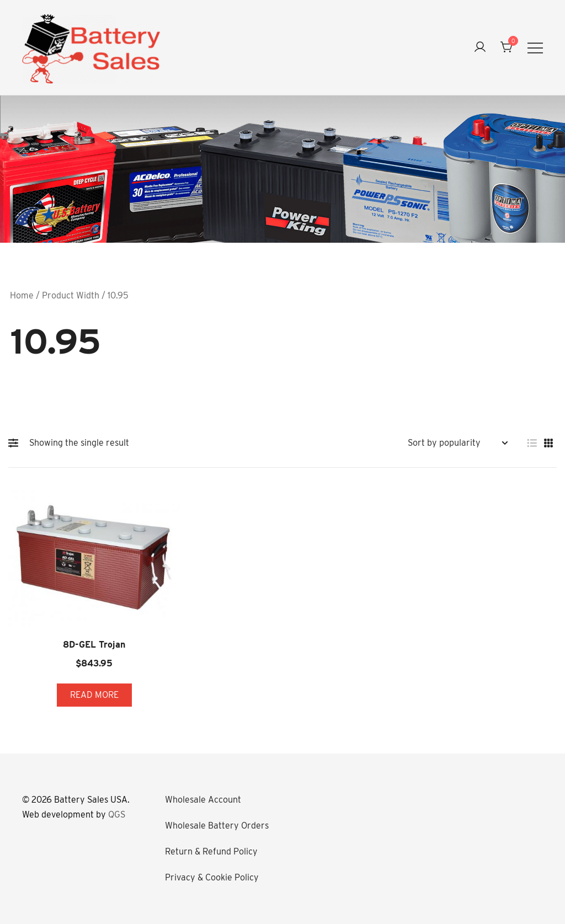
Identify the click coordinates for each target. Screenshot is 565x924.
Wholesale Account (203, 800)
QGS (117, 814)
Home (22, 295)
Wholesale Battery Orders (217, 826)
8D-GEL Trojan (94, 645)
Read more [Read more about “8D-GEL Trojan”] (94, 695)
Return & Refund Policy (211, 851)
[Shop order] (457, 443)
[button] (16, 443)
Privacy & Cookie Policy (212, 877)
